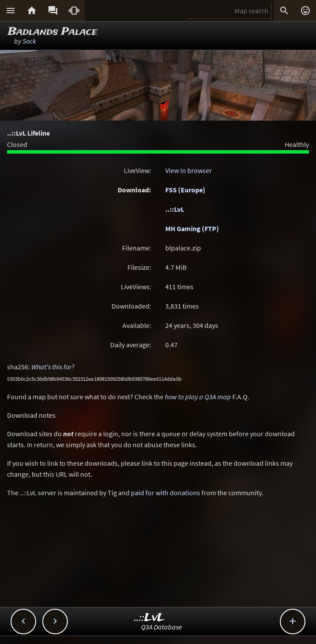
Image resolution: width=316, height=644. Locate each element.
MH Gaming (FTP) (192, 228)
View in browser (189, 170)
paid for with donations (165, 493)
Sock (29, 41)
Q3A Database (162, 627)
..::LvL (175, 209)
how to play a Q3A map (198, 397)
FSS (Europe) (185, 190)
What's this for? (53, 367)
